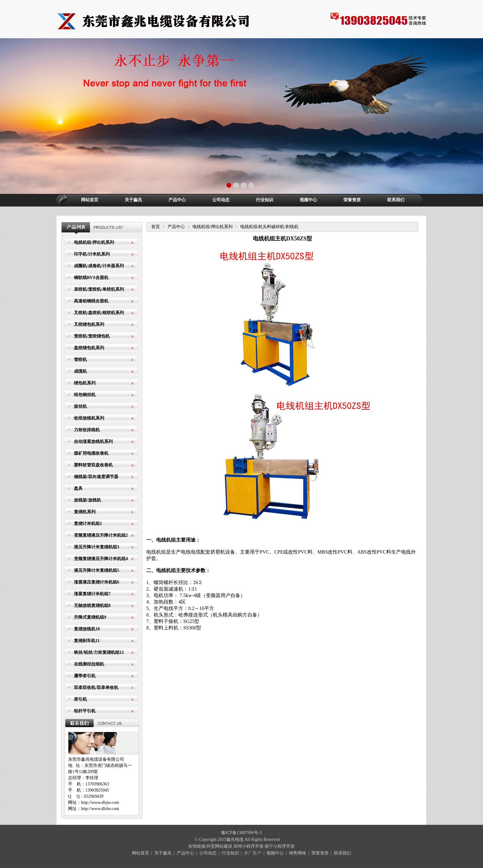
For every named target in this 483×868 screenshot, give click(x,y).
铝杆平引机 (85, 711)
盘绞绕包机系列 (89, 348)
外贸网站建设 (219, 846)
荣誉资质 (352, 200)
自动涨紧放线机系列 (93, 442)
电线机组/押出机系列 (94, 242)
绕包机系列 (85, 383)
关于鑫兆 (133, 200)
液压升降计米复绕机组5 (97, 570)
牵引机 (80, 699)
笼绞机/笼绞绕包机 (92, 336)
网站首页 (90, 200)
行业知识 (265, 200)
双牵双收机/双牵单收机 (96, 688)
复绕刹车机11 (87, 641)
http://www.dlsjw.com (100, 802)
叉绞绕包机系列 (89, 324)
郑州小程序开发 (249, 846)
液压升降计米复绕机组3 (97, 547)
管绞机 (80, 360)
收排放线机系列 (89, 418)
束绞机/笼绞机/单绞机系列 (99, 289)
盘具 (78, 488)
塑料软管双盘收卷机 (93, 465)
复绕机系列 (85, 512)
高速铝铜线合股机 (91, 301)
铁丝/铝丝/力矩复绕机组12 (99, 652)
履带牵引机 (85, 676)
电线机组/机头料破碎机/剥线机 (270, 227)
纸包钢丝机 (85, 395)
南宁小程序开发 (280, 846)
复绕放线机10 (87, 629)
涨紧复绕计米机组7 (92, 594)
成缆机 (80, 371)
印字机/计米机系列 (92, 254)
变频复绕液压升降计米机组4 (101, 559)
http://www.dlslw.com (100, 809)
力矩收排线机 (87, 430)
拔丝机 (80, 406)
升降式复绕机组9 (90, 617)
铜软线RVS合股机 (91, 278)
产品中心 (177, 200)
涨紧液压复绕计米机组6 (97, 582)
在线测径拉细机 (89, 664)
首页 (156, 227)
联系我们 (396, 200)
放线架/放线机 (87, 500)
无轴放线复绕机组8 (92, 606)
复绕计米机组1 (88, 524)
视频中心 (308, 200)
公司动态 (221, 200)
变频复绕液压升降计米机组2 (101, 535)
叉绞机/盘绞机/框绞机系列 (99, 313)
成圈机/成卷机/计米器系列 (99, 266)
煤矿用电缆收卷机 (91, 453)
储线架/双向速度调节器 (96, 477)
